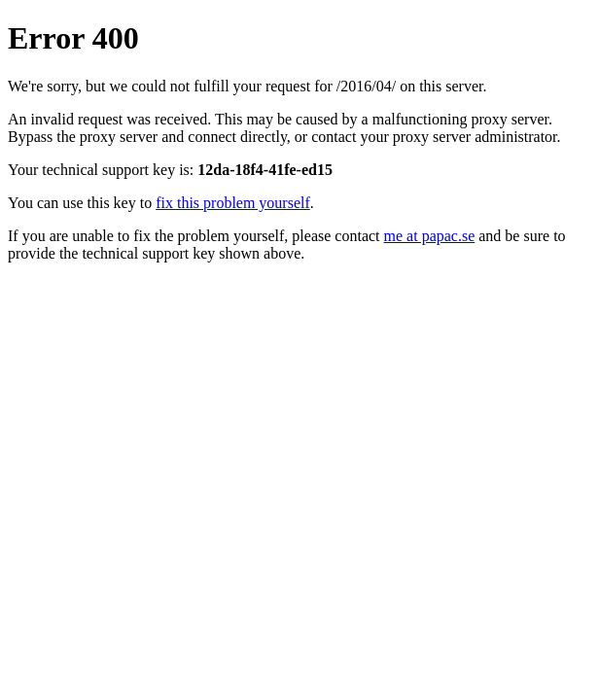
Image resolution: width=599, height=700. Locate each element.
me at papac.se (430, 236)
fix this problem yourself (233, 203)
